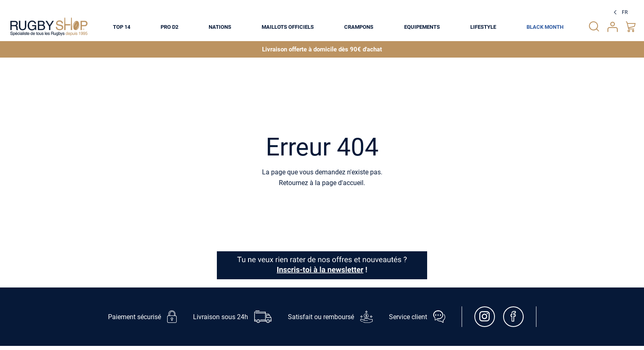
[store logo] (49, 27)
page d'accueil (343, 183)
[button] (620, 12)
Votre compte (613, 27)
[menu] (338, 27)
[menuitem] (122, 27)
